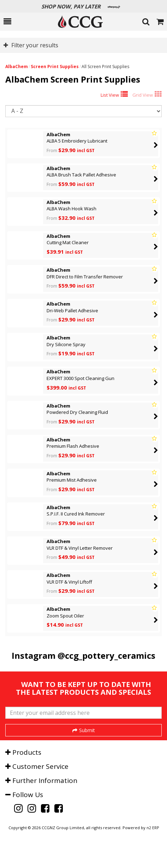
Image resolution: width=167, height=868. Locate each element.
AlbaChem (17, 67)
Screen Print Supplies (55, 67)
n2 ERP (153, 854)
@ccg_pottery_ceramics (106, 655)
